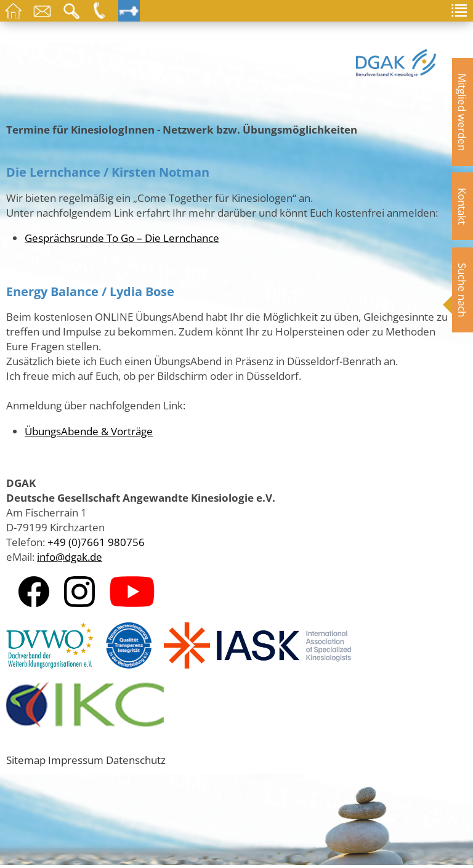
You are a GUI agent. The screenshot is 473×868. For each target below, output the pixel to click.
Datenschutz (136, 760)
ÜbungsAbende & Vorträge (89, 431)
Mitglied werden (463, 112)
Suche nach (463, 290)
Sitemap (26, 760)
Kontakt (463, 206)
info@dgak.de (70, 557)
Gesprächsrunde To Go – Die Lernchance (122, 238)
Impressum (76, 760)
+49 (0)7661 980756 (96, 542)
